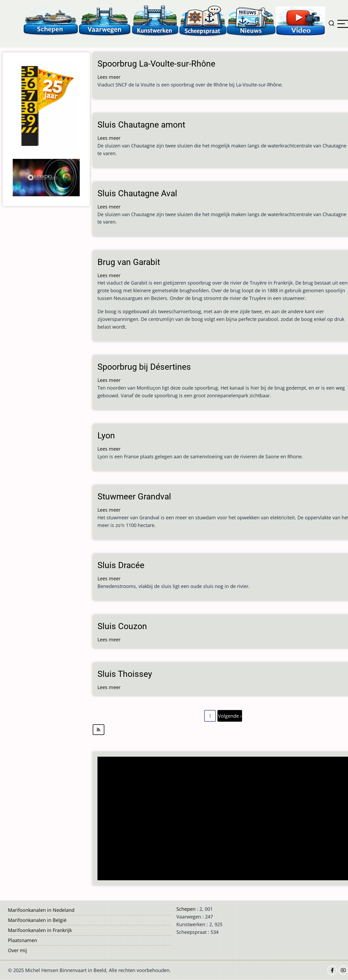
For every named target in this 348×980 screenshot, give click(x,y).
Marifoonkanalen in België (37, 920)
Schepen (186, 909)
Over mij (17, 950)
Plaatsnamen (23, 940)
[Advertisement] (223, 819)
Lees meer (109, 77)
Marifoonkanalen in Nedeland (41, 910)
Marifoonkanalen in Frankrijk (40, 930)
